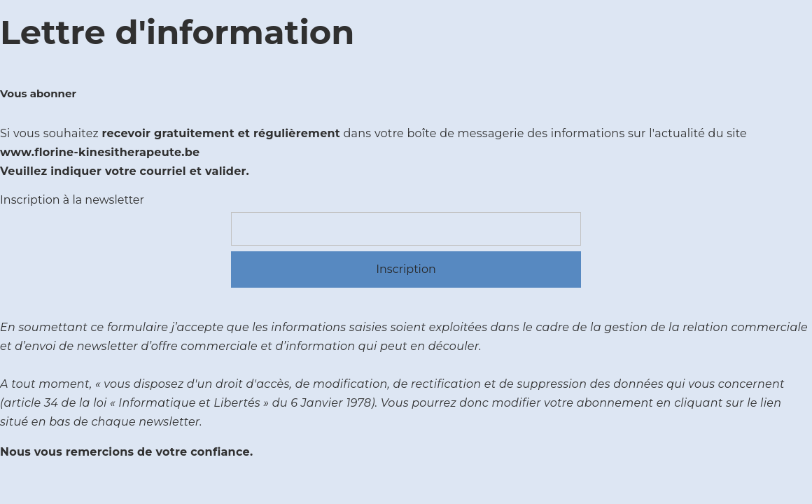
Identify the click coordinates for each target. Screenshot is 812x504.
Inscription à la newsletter (72, 200)
